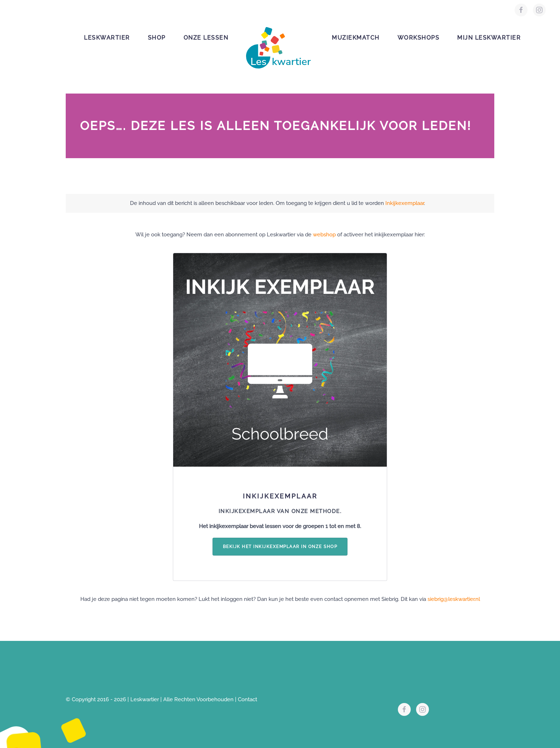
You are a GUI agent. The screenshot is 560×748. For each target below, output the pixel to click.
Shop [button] (157, 38)
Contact (247, 699)
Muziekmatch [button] (356, 38)
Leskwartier (107, 38)
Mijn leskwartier (489, 38)
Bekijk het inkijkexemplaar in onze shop (280, 547)
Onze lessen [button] (206, 38)
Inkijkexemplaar (405, 203)
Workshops (419, 38)
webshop (324, 235)
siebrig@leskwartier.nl (454, 599)
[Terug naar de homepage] (280, 44)
